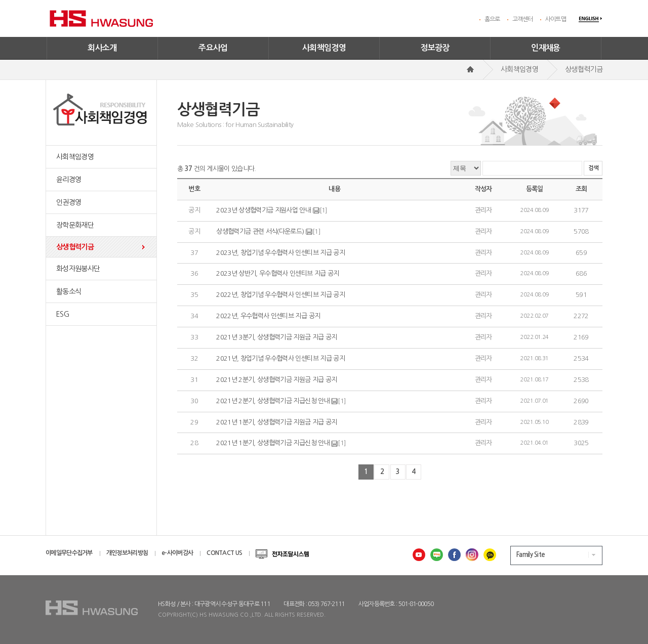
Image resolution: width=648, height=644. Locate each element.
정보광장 (435, 48)
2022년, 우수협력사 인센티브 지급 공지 (268, 316)
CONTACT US (224, 553)
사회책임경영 (324, 48)
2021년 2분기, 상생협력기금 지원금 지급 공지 (276, 380)
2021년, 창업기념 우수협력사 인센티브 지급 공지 (280, 358)
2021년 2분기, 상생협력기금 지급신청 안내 (273, 401)
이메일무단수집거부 (69, 553)
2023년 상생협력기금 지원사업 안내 (264, 210)
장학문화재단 (75, 225)
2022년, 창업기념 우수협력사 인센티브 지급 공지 (280, 295)
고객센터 (523, 19)
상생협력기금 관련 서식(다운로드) (260, 231)
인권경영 (69, 202)
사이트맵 (556, 19)
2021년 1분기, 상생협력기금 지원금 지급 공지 (276, 422)
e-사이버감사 (177, 553)
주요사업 (213, 48)
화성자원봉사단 (78, 269)
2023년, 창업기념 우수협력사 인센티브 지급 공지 (280, 253)
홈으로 (492, 19)
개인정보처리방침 (127, 553)
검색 (593, 168)
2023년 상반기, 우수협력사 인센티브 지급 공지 (277, 274)
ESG (63, 314)
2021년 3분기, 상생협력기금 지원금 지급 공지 (276, 337)
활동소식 (69, 291)
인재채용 (546, 48)
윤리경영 (69, 180)
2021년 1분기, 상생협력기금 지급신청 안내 (273, 443)
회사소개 (102, 48)
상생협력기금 (75, 247)
